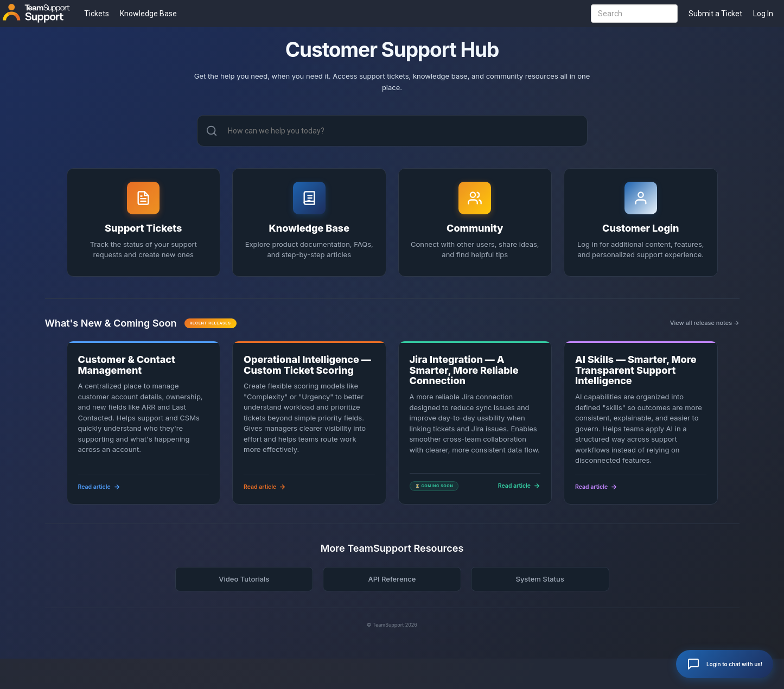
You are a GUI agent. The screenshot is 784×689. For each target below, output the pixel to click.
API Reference (392, 579)
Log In (763, 14)
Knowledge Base (148, 14)
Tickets (97, 14)
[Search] (212, 131)
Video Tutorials (244, 579)
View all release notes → (705, 323)
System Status (540, 579)
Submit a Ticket (715, 14)
